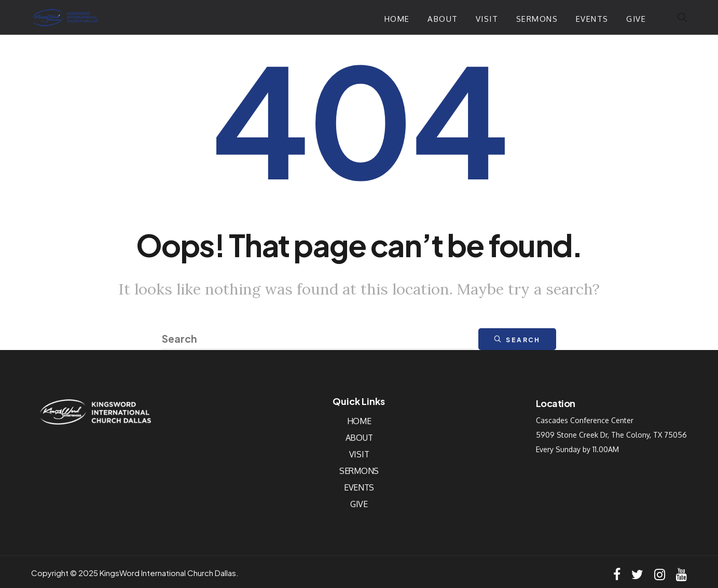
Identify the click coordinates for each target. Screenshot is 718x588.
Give (636, 19)
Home (397, 19)
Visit (487, 19)
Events (592, 19)
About (443, 19)
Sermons (537, 19)
